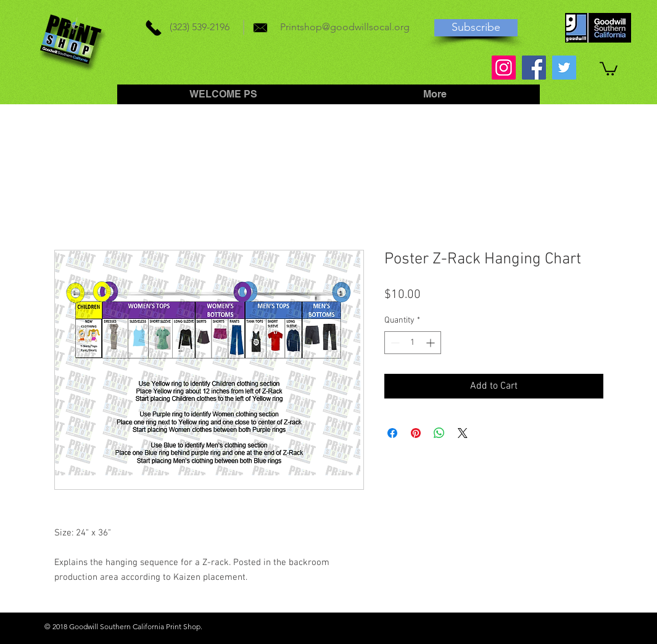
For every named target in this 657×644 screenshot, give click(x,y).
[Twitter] (564, 68)
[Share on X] (463, 433)
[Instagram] (504, 68)
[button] (609, 68)
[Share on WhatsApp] (439, 433)
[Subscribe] (476, 28)
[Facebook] (534, 68)
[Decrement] (394, 343)
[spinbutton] (413, 343)
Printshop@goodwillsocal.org (345, 27)
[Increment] (432, 343)
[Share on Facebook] (392, 433)
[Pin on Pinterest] (416, 433)
